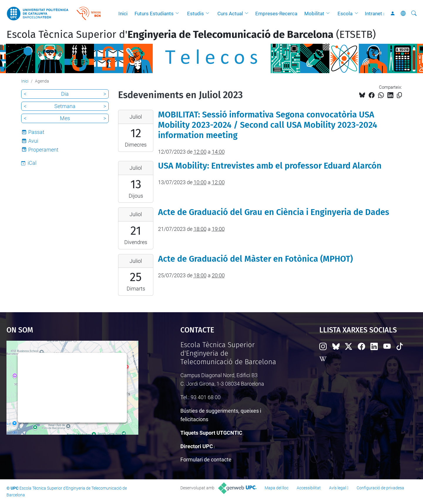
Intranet (374, 14)
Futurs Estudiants (154, 14)
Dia (65, 94)
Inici (123, 14)
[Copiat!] (399, 95)
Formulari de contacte (206, 460)
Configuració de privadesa (380, 488)
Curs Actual (230, 14)
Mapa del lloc (277, 488)
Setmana (65, 106)
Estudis (195, 14)
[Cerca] (414, 14)
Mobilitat (314, 14)
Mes (65, 118)
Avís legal (338, 488)
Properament (43, 150)
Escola (345, 14)
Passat (36, 132)
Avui (33, 141)
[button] (179, 14)
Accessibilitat (309, 488)
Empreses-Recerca (276, 14)
